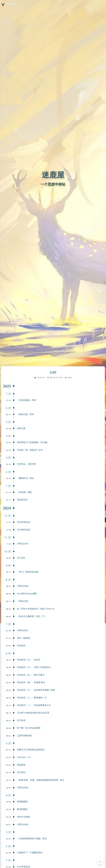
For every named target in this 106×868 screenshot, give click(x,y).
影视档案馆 (22, 802)
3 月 (8, 458)
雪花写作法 (22, 500)
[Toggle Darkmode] (100, 861)
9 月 (8, 565)
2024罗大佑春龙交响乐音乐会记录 (33, 713)
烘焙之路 (21, 428)
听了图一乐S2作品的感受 (29, 728)
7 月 (8, 394)
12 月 (8, 516)
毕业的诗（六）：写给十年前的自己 (34, 667)
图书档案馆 (22, 809)
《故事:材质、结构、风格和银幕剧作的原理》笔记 (41, 780)
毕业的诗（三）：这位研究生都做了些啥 (36, 690)
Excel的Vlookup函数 (27, 593)
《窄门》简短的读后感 (28, 572)
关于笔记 (21, 772)
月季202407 (23, 630)
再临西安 (21, 765)
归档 (53, 372)
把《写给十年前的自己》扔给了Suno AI (36, 609)
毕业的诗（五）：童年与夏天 (31, 675)
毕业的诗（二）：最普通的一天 (32, 698)
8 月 (8, 580)
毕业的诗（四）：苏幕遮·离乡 (31, 682)
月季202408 (23, 586)
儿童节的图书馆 (24, 736)
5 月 (8, 422)
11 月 (8, 537)
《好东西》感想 (24, 492)
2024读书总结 (24, 530)
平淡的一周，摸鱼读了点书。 (31, 450)
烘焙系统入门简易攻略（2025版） (33, 442)
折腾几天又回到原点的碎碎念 (31, 750)
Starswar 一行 (24, 757)
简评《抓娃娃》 (24, 638)
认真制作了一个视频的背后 (30, 852)
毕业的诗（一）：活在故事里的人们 (34, 705)
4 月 (8, 436)
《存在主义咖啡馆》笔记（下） (32, 616)
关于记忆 (21, 558)
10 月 (8, 551)
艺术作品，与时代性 (26, 464)
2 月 (8, 472)
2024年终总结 (24, 522)
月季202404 (23, 787)
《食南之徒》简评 (25, 414)
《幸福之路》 (23, 601)
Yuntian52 (41, 377)
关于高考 (21, 720)
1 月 (8, 486)
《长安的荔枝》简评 (26, 400)
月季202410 (23, 544)
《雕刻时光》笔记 (25, 478)
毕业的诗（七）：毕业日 (29, 660)
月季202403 (23, 824)
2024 (7, 508)
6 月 (8, 408)
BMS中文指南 (23, 817)
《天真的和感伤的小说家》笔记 (32, 838)
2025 (7, 386)
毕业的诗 (21, 645)
